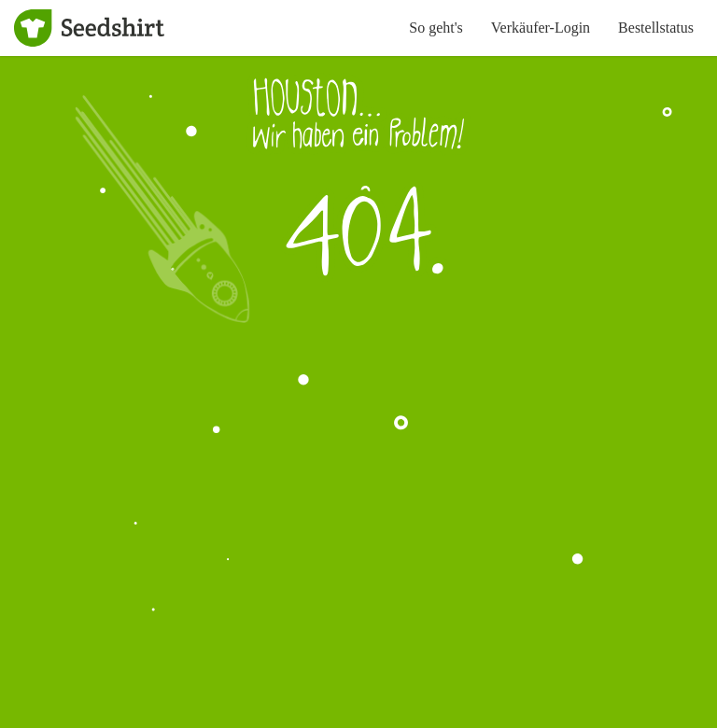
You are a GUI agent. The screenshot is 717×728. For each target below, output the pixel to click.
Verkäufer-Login (541, 28)
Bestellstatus (656, 28)
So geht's (436, 28)
